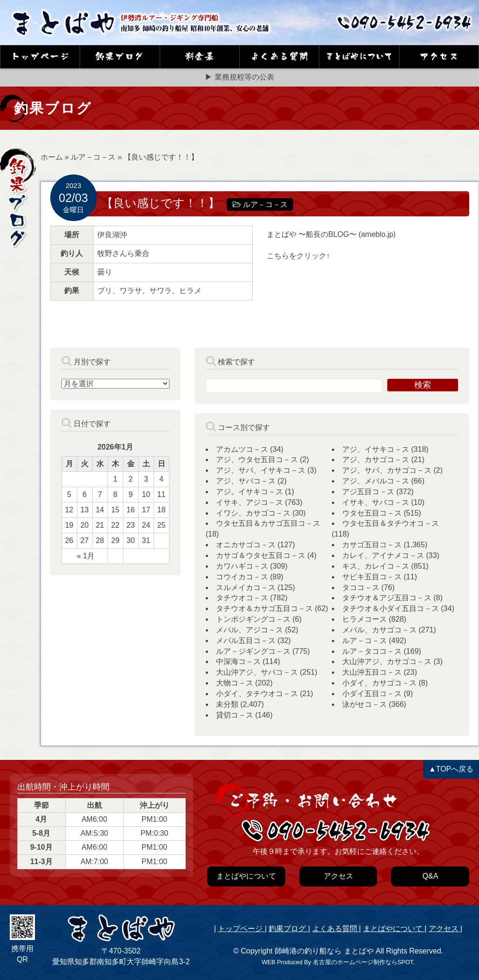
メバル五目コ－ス (246, 641)
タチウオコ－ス (242, 598)
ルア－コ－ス (93, 157)
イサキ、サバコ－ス (376, 502)
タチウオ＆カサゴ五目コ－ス (264, 608)
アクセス (445, 929)
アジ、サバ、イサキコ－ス (261, 470)
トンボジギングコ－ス (253, 619)
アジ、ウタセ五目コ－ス (257, 460)
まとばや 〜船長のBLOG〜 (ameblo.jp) (331, 234)
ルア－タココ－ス (372, 651)
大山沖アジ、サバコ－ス (257, 672)
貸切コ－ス (235, 715)
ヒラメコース (364, 619)
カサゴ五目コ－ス (372, 545)
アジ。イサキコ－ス (250, 492)
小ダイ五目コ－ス (372, 694)
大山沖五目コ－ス (372, 672)
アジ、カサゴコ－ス (376, 460)
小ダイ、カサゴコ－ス (379, 683)
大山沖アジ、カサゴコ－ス (387, 661)
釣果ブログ (288, 929)
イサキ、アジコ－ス (250, 502)
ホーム (52, 157)
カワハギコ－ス (242, 566)
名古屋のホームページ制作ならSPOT (363, 962)
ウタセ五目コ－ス (372, 513)
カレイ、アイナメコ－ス (383, 555)
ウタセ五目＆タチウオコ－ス (391, 523)
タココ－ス (361, 587)
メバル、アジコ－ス (250, 630)
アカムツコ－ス (242, 449)
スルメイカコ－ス (246, 587)
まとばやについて (394, 929)
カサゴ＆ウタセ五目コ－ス (261, 555)
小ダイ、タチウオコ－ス (257, 694)
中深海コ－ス (238, 661)
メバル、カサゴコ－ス (379, 630)
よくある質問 (336, 929)
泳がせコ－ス (364, 704)
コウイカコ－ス (242, 577)
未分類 (227, 704)
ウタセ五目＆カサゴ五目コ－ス (268, 523)
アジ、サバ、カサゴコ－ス (387, 470)
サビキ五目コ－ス (372, 577)
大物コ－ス (235, 683)
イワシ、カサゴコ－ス (253, 513)
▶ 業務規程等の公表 (239, 77)
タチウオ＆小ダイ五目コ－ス (391, 608)
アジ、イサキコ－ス (376, 449)
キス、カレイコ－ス (376, 566)
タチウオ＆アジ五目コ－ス (387, 598)
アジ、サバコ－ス (246, 481)
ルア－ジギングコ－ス (253, 651)
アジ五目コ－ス (368, 492)
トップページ (241, 929)
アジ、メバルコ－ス (376, 481)
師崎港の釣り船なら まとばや (324, 951)
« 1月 (86, 556)
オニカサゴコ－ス (246, 545)
